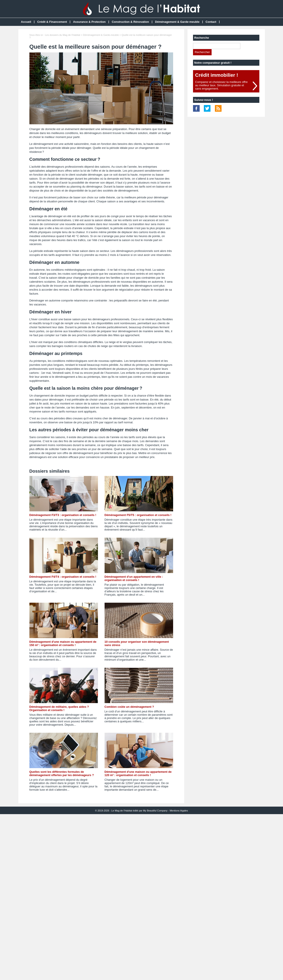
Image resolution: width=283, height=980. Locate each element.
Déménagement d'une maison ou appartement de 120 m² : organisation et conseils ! (138, 773)
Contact (211, 22)
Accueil (26, 22)
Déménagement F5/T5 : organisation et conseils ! (138, 515)
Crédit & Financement (52, 22)
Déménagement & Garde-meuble (177, 22)
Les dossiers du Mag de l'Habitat (62, 35)
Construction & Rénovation (130, 22)
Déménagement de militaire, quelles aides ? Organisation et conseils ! (59, 708)
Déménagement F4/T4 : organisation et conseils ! (63, 577)
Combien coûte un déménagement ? (129, 707)
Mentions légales (179, 811)
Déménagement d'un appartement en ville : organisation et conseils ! (134, 578)
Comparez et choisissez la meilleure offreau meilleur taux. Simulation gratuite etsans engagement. (221, 85)
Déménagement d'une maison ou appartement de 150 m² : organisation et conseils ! (63, 643)
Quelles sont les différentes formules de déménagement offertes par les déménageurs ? (62, 773)
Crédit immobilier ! (217, 75)
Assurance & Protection (89, 22)
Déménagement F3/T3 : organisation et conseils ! (63, 515)
